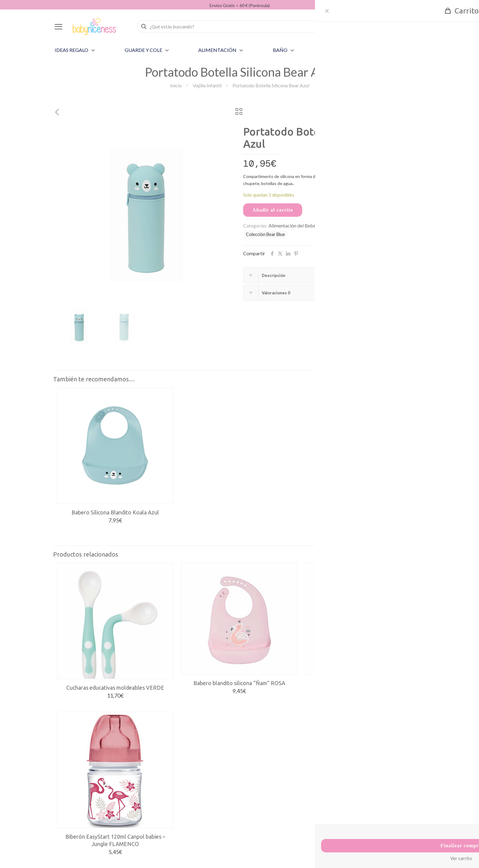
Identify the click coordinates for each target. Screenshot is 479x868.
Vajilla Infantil (207, 85)
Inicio (176, 85)
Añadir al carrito (273, 210)
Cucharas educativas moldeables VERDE (115, 688)
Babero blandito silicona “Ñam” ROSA (239, 683)
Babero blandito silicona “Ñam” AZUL (364, 683)
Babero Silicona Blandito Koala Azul (115, 512)
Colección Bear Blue (265, 234)
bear (380, 226)
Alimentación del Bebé (292, 225)
